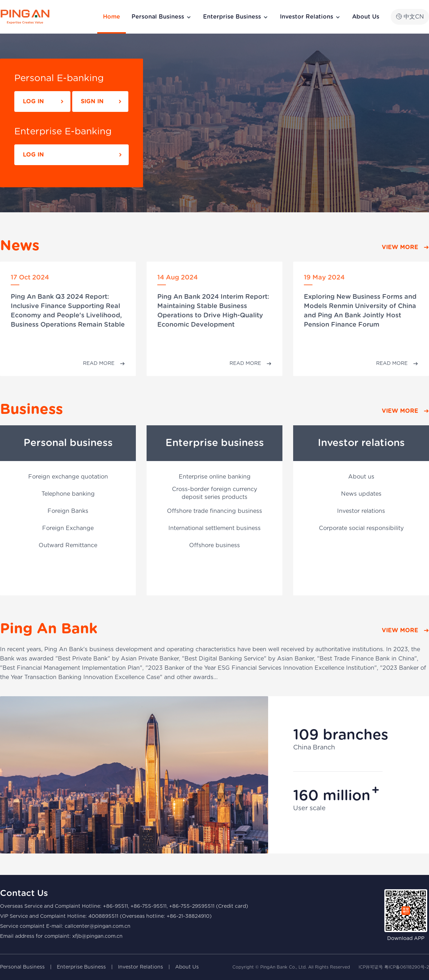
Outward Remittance (68, 545)
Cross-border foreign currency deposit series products (214, 493)
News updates (361, 494)
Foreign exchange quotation (68, 477)
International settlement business (214, 528)
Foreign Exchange (68, 528)
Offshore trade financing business (214, 511)
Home (112, 17)
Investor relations (361, 511)
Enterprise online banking (215, 477)
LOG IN (33, 102)
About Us (366, 17)
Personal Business (162, 17)
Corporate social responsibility (361, 528)
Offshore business (214, 545)
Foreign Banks (68, 511)
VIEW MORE (400, 247)
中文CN (410, 17)
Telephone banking (68, 494)
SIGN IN (92, 102)
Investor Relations (310, 17)
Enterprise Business (236, 17)
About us (361, 477)
